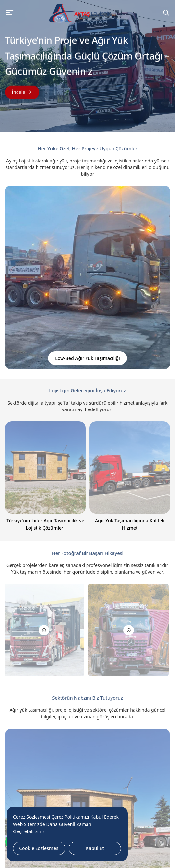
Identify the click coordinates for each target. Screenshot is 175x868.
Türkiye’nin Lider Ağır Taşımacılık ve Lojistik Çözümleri (45, 524)
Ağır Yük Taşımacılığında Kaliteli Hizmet (130, 524)
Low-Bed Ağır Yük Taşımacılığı (87, 358)
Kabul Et (95, 848)
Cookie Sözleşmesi (39, 848)
